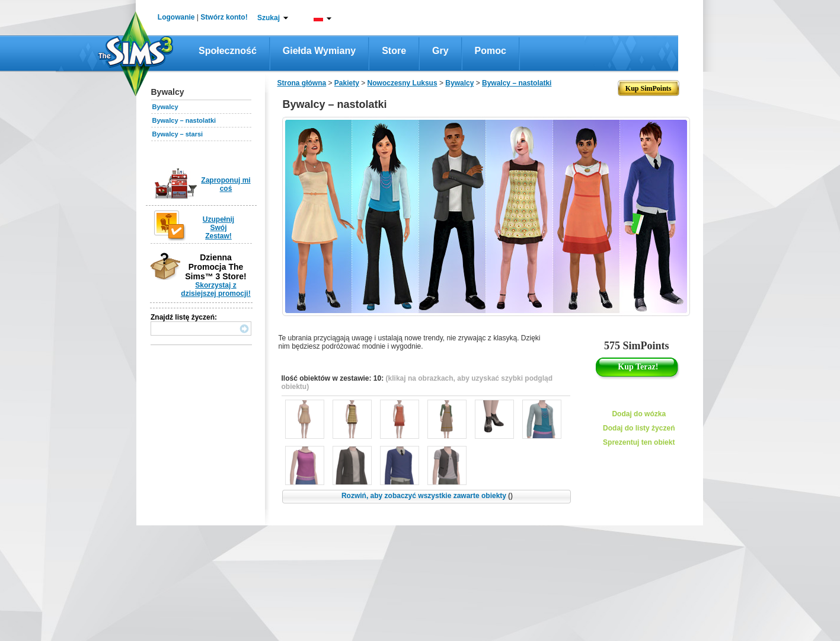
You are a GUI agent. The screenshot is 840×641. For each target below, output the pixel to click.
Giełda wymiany (319, 51)
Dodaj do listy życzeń (639, 428)
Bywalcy (165, 107)
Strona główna (302, 83)
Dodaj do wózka (639, 414)
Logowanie (176, 17)
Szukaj (269, 18)
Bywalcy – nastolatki (184, 120)
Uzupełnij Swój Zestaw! (218, 228)
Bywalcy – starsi (178, 134)
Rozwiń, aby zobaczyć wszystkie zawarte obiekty (427, 496)
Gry (440, 51)
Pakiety (347, 83)
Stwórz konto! (224, 17)
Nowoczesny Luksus (403, 83)
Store (394, 51)
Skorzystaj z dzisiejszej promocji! (215, 289)
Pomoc (491, 51)
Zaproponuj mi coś (226, 184)
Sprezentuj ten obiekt (639, 442)
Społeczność (228, 51)
